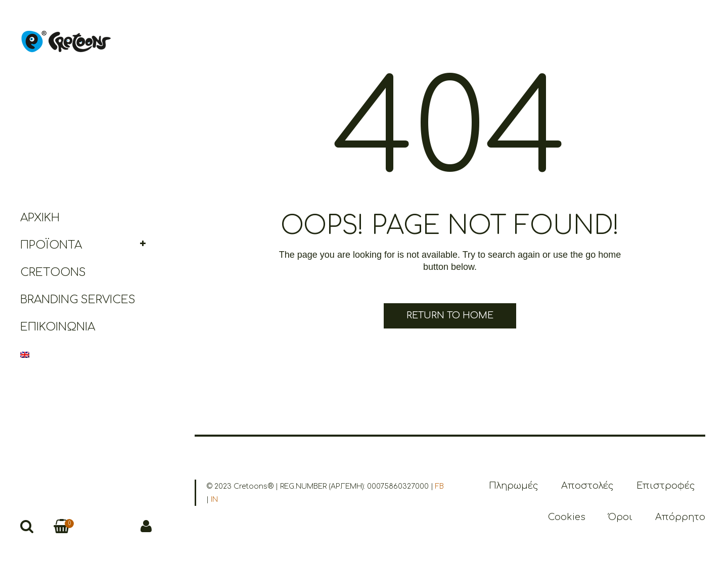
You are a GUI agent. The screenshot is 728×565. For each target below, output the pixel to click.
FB (440, 486)
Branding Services (78, 300)
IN (214, 500)
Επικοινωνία (58, 327)
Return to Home (450, 315)
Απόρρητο (680, 517)
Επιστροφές (666, 486)
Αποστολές (587, 486)
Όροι (620, 517)
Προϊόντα (51, 245)
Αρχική (40, 218)
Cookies (567, 517)
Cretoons (53, 272)
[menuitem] (86, 354)
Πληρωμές (514, 486)
